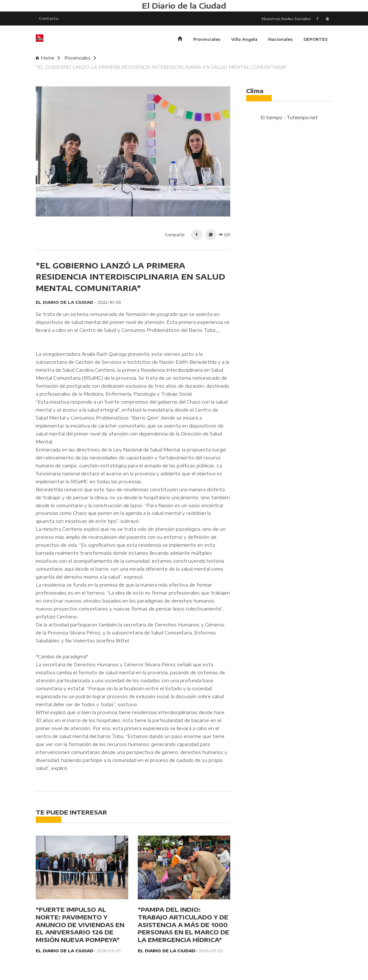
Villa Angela (244, 40)
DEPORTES (316, 40)
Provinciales (207, 40)
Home (48, 59)
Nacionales (280, 40)
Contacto (49, 18)
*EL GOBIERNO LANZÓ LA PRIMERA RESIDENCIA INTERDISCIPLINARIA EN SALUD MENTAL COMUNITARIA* (161, 68)
